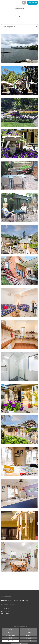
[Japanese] (11, 638)
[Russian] (11, 641)
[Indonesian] (11, 635)
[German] (28, 632)
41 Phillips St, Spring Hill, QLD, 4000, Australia (15, 600)
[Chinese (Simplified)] (11, 630)
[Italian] (28, 635)
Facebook (5, 608)
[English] (28, 630)
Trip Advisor (6, 614)
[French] (11, 632)
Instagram (5, 611)
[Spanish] (28, 641)
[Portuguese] (28, 638)
